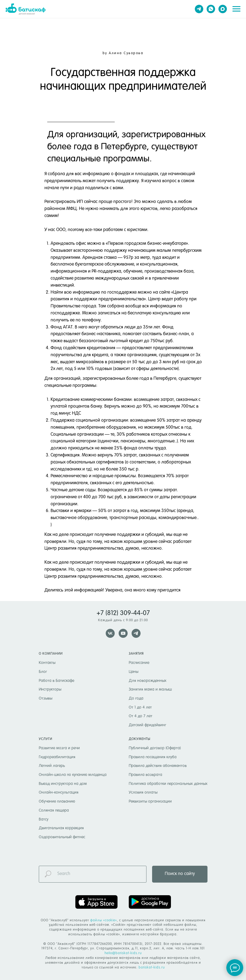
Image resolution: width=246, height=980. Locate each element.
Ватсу (44, 819)
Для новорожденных (148, 681)
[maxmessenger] (223, 9)
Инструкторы (50, 689)
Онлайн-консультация (59, 792)
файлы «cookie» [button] (104, 920)
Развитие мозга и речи (59, 748)
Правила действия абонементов (158, 766)
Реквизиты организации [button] (150, 801)
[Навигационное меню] (236, 9)
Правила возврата (145, 775)
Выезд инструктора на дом (63, 784)
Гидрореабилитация (57, 757)
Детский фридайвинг (147, 725)
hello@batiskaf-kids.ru (123, 953)
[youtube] (123, 633)
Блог (43, 672)
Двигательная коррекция (61, 828)
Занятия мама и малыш (150, 689)
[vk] (110, 633)
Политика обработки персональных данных (168, 784)
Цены (134, 672)
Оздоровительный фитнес (62, 837)
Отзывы (46, 698)
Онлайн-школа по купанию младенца (73, 775)
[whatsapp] (211, 9)
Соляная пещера (54, 810)
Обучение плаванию (57, 801)
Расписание (139, 663)
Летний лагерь (52, 766)
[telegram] (199, 9)
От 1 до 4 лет (140, 707)
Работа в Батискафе (57, 681)
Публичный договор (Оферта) (155, 748)
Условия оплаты (143, 792)
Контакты (47, 663)
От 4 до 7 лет (141, 716)
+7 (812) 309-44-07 (123, 613)
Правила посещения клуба (153, 757)
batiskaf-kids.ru (152, 968)
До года (136, 698)
